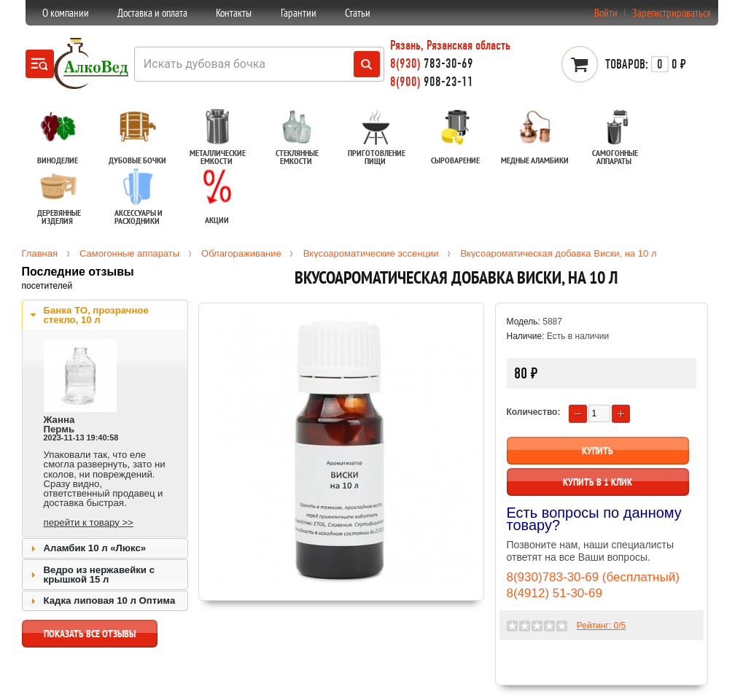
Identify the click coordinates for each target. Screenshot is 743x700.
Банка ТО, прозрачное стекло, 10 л (96, 315)
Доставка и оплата (152, 13)
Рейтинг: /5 (601, 626)
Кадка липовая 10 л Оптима (110, 600)
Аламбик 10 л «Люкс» (95, 548)
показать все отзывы (90, 637)
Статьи (358, 13)
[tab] (105, 315)
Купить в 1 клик (598, 482)
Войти (606, 13)
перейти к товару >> (89, 522)
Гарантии (299, 13)
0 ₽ (646, 64)
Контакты (234, 13)
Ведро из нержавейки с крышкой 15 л (99, 575)
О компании (66, 13)
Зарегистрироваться (672, 13)
